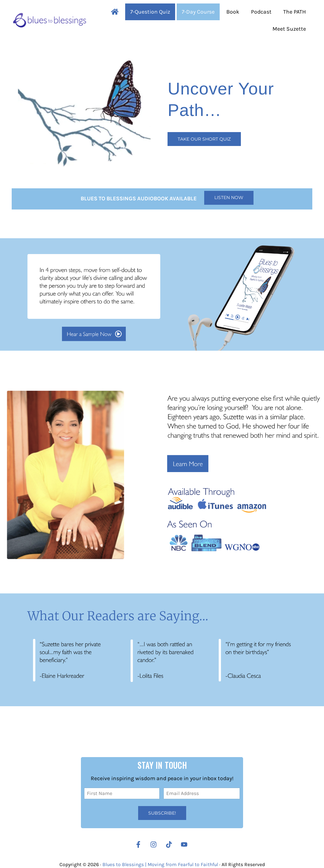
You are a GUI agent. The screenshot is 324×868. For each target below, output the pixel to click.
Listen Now (229, 197)
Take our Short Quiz (204, 139)
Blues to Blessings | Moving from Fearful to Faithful (160, 865)
